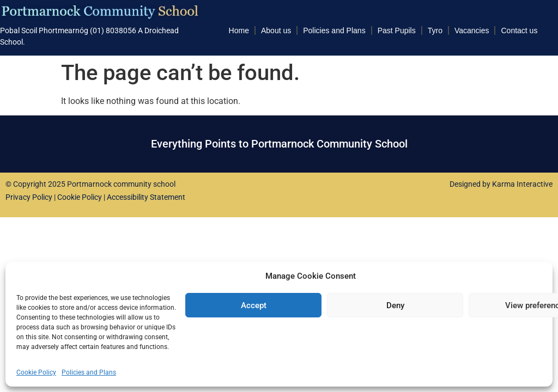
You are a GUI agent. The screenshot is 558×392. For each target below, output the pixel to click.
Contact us (519, 30)
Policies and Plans (89, 372)
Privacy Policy (29, 197)
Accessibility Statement (146, 197)
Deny (395, 305)
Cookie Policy (36, 372)
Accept (254, 305)
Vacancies (472, 30)
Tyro (435, 30)
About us (276, 30)
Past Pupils (397, 30)
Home (239, 30)
